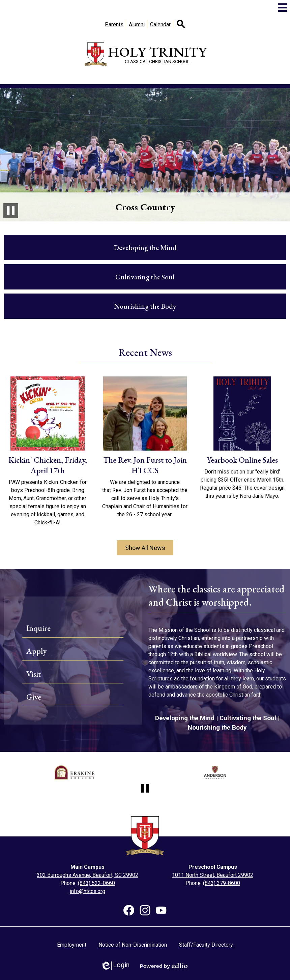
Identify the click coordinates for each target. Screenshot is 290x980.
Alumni (137, 24)
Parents (114, 24)
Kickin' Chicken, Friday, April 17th (48, 465)
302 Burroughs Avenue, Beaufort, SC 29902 (88, 875)
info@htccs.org (88, 891)
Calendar (160, 24)
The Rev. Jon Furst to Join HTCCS (145, 465)
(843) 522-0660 (96, 883)
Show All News (145, 548)
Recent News (145, 352)
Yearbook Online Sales (242, 460)
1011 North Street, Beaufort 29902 (213, 875)
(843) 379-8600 (222, 883)
